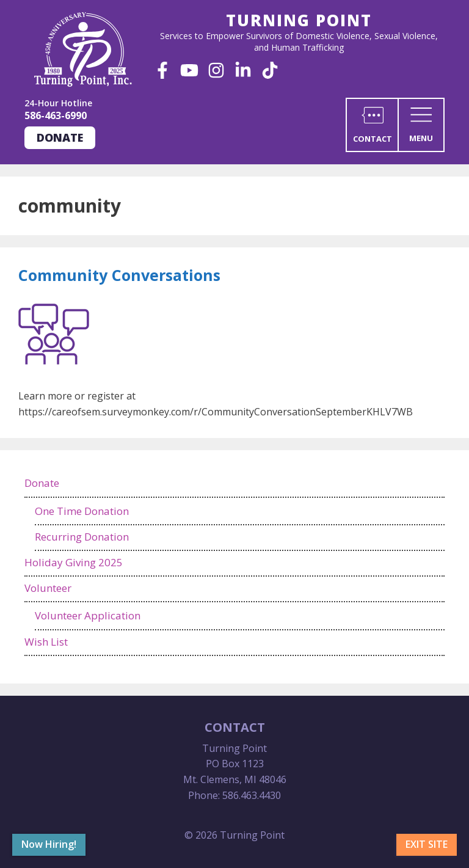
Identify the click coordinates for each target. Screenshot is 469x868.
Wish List (46, 642)
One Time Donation (82, 511)
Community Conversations (119, 275)
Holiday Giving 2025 (74, 562)
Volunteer (48, 588)
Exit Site (427, 844)
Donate (60, 137)
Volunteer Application (88, 615)
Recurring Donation (82, 537)
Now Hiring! (49, 844)
